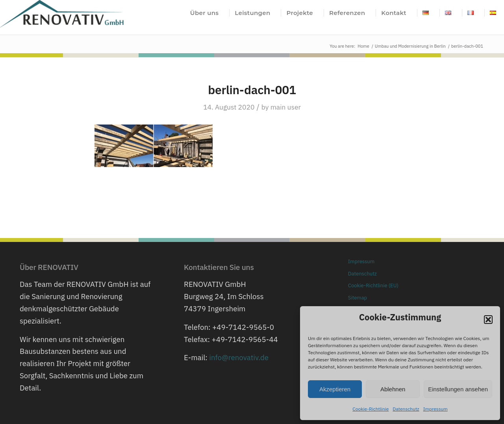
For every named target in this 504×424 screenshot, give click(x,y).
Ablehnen (393, 389)
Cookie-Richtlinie (371, 409)
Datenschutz (406, 409)
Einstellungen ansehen (458, 389)
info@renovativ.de (239, 357)
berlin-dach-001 (252, 90)
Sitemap (358, 298)
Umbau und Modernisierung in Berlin (410, 46)
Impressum (435, 409)
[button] (488, 320)
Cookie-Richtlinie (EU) (373, 285)
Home (363, 46)
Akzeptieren (335, 389)
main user (286, 107)
